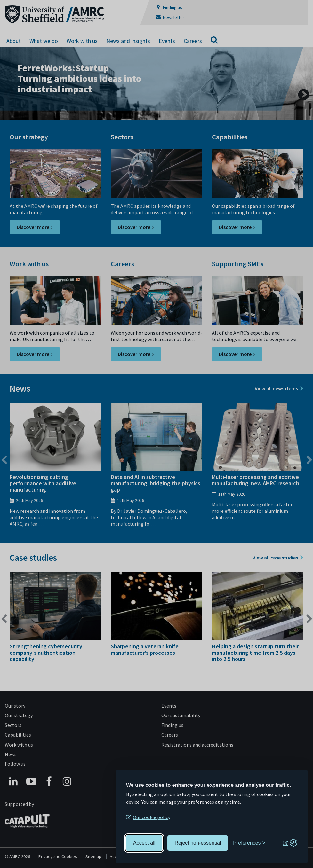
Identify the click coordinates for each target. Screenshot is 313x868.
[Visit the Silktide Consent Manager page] (290, 843)
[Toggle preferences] (249, 843)
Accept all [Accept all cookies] (144, 843)
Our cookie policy (152, 817)
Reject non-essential (198, 843)
